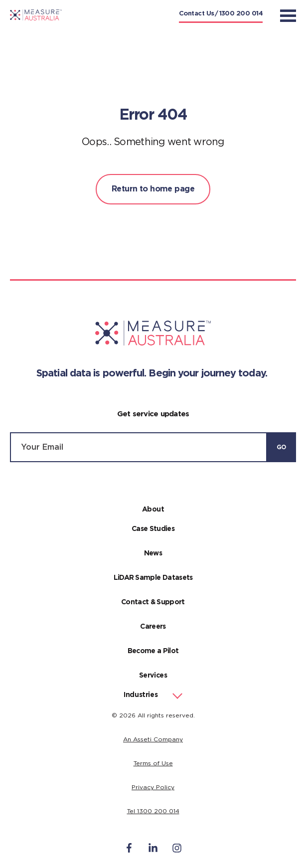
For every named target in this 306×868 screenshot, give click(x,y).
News (153, 553)
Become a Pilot (153, 651)
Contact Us (197, 14)
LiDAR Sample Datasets (153, 578)
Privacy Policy (153, 787)
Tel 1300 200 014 (153, 811)
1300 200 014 (241, 14)
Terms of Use (153, 763)
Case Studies (153, 529)
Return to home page (153, 189)
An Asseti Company (153, 739)
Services (153, 676)
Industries (141, 695)
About (153, 510)
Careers (153, 627)
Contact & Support (153, 602)
